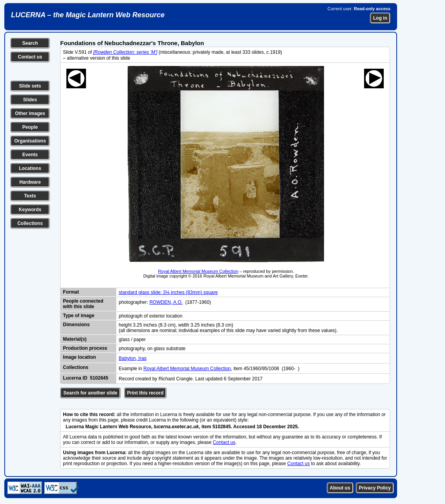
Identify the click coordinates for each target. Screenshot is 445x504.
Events (30, 155)
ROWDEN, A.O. (166, 302)
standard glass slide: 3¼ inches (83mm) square (168, 292)
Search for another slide (90, 393)
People (30, 127)
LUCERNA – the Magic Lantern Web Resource (88, 15)
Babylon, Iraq (133, 358)
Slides (30, 100)
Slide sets (30, 86)
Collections (30, 223)
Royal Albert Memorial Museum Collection (198, 271)
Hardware (30, 182)
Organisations (30, 141)
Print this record (146, 393)
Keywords (30, 210)
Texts (30, 196)
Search (30, 43)
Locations (30, 168)
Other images (30, 113)
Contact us (30, 57)
